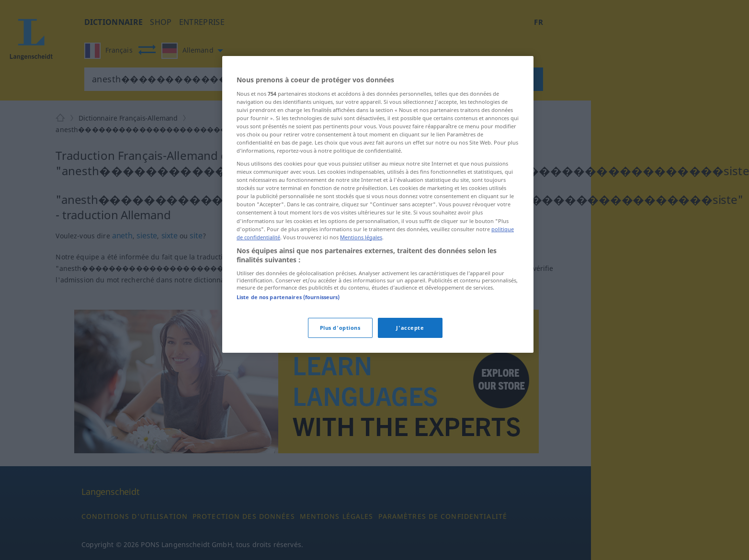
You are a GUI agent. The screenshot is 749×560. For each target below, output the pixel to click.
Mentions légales (361, 237)
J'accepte (410, 328)
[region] (378, 204)
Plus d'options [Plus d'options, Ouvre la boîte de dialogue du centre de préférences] (340, 328)
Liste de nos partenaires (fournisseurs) (288, 297)
